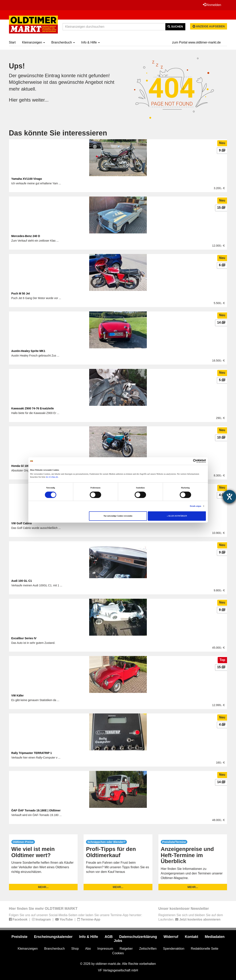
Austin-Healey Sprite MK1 (28, 351)
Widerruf (171, 937)
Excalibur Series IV (24, 638)
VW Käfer (18, 695)
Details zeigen (196, 506)
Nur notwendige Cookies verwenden (118, 516)
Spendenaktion (174, 949)
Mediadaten (215, 937)
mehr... (43, 887)
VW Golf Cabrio (22, 523)
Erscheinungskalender (53, 937)
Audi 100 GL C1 (22, 581)
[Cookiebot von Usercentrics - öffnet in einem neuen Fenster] (188, 461)
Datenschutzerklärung (138, 937)
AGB (109, 937)
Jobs (118, 941)
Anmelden (212, 5)
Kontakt (192, 937)
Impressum (105, 949)
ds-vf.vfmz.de (52, 477)
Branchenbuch (63, 42)
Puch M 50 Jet (21, 293)
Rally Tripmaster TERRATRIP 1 (32, 753)
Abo (88, 949)
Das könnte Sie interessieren (58, 133)
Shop (75, 949)
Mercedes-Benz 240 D (26, 236)
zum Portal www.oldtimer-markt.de (197, 42)
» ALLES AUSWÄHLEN (177, 516)
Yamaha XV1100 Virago (27, 179)
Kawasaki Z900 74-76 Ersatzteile (33, 408)
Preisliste (19, 937)
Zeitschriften (148, 949)
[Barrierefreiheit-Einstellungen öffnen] (229, 497)
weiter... (40, 100)
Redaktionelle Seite (205, 949)
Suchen (175, 27)
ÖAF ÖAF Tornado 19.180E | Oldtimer (36, 810)
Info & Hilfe (90, 42)
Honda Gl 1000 (21, 466)
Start (12, 42)
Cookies (118, 953)
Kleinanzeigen (33, 42)
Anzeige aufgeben (209, 26)
